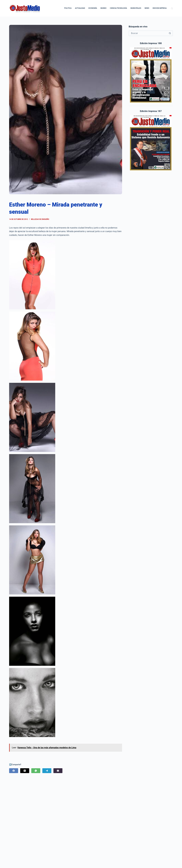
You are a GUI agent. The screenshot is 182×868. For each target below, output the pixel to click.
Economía (93, 8)
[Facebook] (14, 771)
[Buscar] (172, 8)
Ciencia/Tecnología (118, 8)
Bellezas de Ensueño (40, 219)
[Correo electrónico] (58, 771)
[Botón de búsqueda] (170, 33)
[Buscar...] (148, 33)
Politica (68, 8)
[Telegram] (47, 771)
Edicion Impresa (160, 8)
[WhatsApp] (36, 771)
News (147, 8)
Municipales (136, 8)
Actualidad (80, 8)
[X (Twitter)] (25, 771)
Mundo (103, 8)
